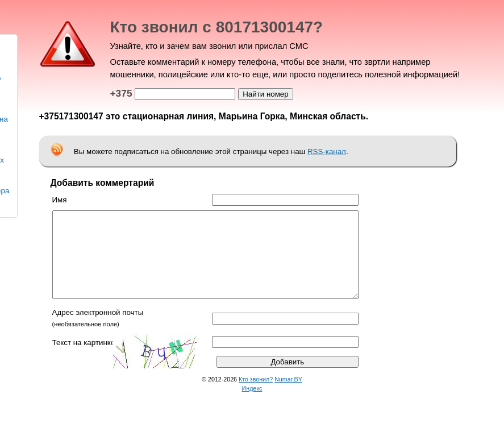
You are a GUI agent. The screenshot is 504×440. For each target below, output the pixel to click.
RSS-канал (327, 151)
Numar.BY (288, 396)
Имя (60, 200)
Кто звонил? (256, 396)
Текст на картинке (84, 360)
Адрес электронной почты (98, 329)
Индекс (252, 405)
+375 (121, 93)
